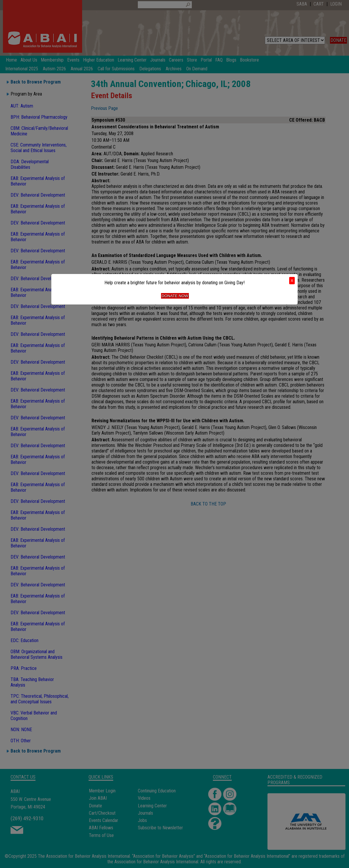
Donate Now (175, 296)
